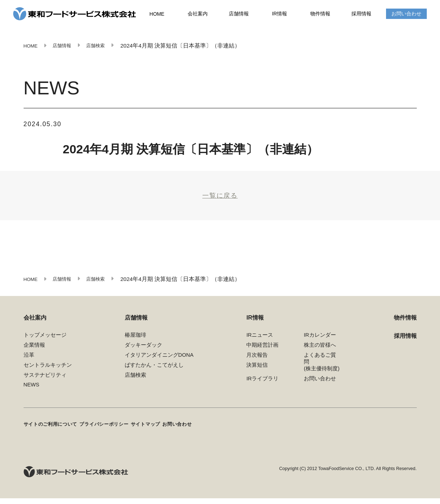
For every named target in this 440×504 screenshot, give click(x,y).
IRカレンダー (320, 343)
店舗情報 (239, 14)
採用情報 (361, 14)
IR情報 (280, 14)
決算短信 (257, 373)
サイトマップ (170, 431)
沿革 (29, 363)
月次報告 (257, 363)
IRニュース (260, 343)
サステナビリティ (45, 383)
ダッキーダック (144, 353)
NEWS (31, 392)
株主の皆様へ (320, 353)
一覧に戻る (220, 199)
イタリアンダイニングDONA (159, 363)
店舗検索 (135, 383)
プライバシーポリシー (119, 431)
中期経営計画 (262, 353)
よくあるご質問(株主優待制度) (322, 370)
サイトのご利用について (55, 431)
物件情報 (321, 14)
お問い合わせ (406, 14)
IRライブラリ (262, 386)
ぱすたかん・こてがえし (154, 373)
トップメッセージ (45, 343)
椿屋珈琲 (135, 343)
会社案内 (198, 14)
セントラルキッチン (48, 373)
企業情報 (34, 353)
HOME (157, 15)
